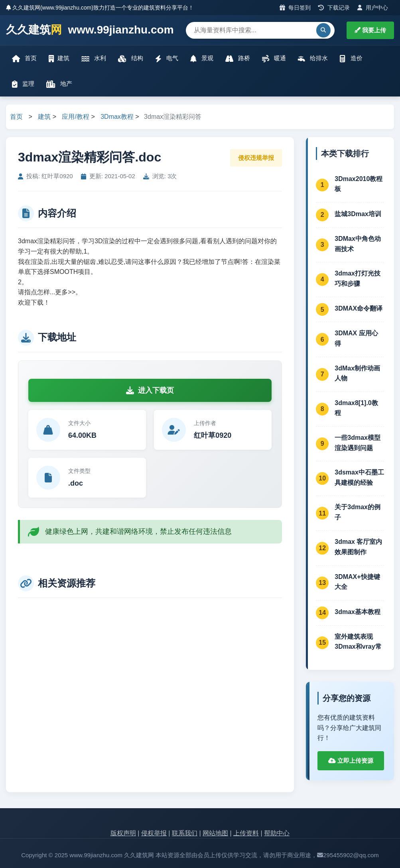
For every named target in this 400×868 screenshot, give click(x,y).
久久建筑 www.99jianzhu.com (90, 30)
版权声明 (123, 833)
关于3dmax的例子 (358, 512)
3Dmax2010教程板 (359, 184)
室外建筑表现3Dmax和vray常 (358, 642)
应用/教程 (75, 117)
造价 (351, 58)
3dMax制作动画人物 (357, 373)
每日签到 (295, 8)
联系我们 (185, 833)
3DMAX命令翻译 (359, 308)
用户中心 (373, 8)
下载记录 (334, 8)
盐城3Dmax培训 (358, 214)
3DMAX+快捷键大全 (357, 582)
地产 (59, 84)
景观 (202, 58)
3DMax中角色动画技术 (358, 244)
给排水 (313, 58)
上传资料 (246, 833)
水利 (94, 58)
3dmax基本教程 (358, 612)
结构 (130, 58)
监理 (23, 84)
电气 (167, 58)
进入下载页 (150, 390)
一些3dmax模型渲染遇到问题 (358, 443)
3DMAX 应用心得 (356, 338)
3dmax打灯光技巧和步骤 (358, 279)
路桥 (238, 58)
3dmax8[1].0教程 (356, 408)
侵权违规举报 (256, 158)
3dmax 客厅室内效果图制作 (358, 547)
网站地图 (215, 833)
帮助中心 (277, 833)
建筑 (59, 58)
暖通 (274, 58)
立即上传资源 (351, 761)
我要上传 (370, 30)
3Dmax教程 (117, 117)
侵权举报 (154, 833)
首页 (24, 58)
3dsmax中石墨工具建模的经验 (359, 477)
